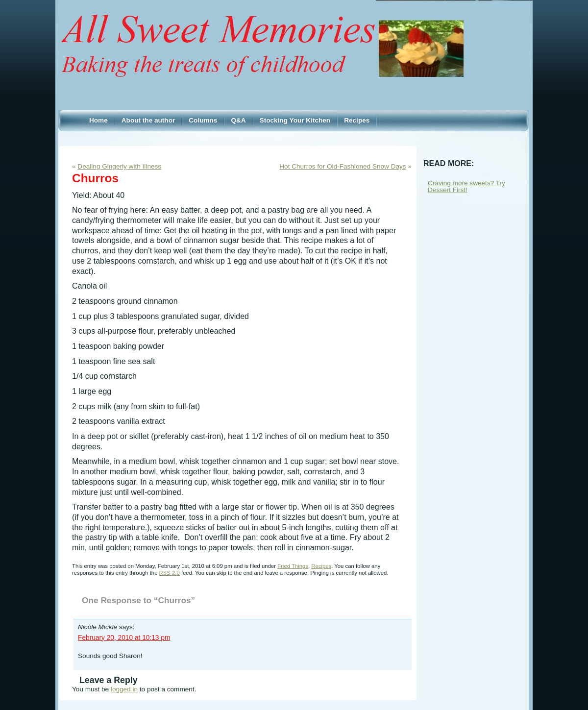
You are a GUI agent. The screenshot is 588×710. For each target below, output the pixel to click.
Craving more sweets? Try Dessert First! (466, 186)
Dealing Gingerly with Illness (119, 166)
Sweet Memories (294, 34)
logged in (124, 689)
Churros (95, 178)
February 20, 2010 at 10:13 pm (124, 638)
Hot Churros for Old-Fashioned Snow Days (343, 166)
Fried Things (293, 566)
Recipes (321, 566)
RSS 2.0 (170, 573)
